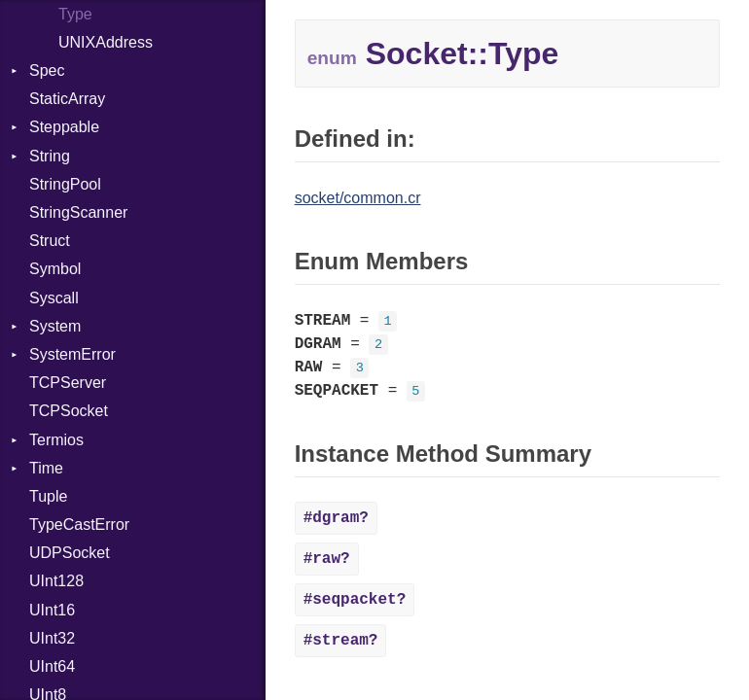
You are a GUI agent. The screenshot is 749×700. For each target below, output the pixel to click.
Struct (50, 241)
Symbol (55, 269)
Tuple (48, 496)
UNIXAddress (106, 42)
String (50, 156)
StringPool (65, 184)
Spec (47, 70)
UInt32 (52, 638)
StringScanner (78, 212)
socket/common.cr (358, 198)
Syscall (54, 298)
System (55, 326)
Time (46, 468)
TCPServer (68, 383)
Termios (56, 440)
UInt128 (56, 581)
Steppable (64, 127)
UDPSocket (70, 553)
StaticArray (67, 99)
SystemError (72, 354)
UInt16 (52, 610)
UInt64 (52, 666)
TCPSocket (69, 411)
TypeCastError (79, 525)
